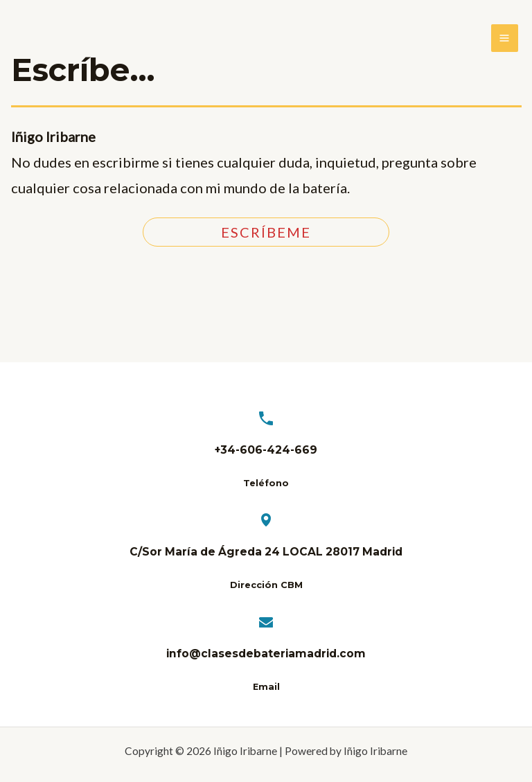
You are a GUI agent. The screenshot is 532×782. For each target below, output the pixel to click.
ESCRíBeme (266, 232)
